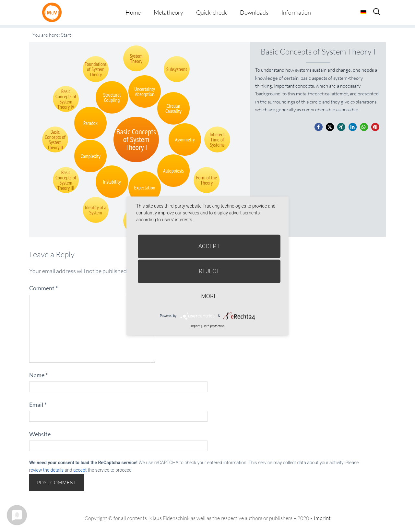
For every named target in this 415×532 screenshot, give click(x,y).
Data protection (213, 326)
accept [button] (80, 470)
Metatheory (168, 12)
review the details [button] (46, 470)
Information (296, 12)
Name (38, 375)
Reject (209, 271)
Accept (209, 246)
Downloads (254, 12)
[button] (319, 127)
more (209, 296)
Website (40, 434)
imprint (195, 326)
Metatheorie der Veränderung (53, 12)
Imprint (322, 518)
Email (38, 405)
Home (133, 12)
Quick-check (212, 12)
